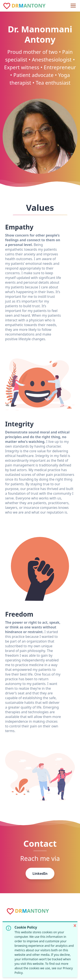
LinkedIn (40, 874)
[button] (75, 926)
